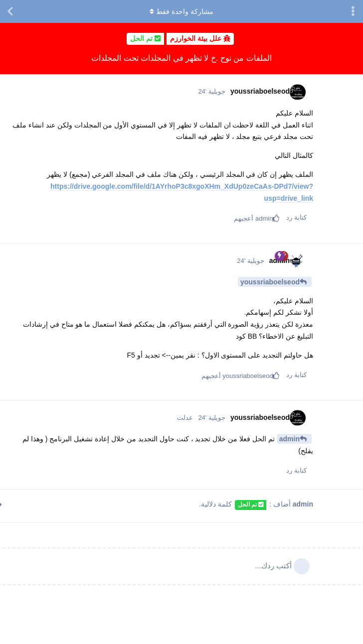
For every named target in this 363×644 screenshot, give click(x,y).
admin (289, 439)
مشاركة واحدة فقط (181, 11)
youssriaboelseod (270, 282)
